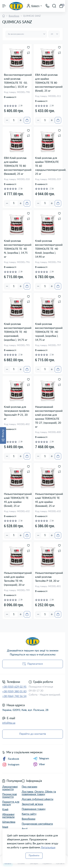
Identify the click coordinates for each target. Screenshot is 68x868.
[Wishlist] (28, 47)
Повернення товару (34, 809)
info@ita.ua (9, 723)
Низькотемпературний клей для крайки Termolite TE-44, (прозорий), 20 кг (17, 579)
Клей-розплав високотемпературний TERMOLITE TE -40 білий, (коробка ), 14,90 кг (48, 249)
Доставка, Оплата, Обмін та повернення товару (39, 793)
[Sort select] (26, 34)
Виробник (14, 16)
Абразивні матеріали (8, 816)
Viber (39, 764)
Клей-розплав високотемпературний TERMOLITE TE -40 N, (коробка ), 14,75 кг (17, 249)
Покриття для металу (11, 803)
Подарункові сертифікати (37, 824)
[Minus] (7, 120)
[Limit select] (54, 34)
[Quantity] (14, 120)
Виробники (29, 819)
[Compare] (28, 53)
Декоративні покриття (10, 788)
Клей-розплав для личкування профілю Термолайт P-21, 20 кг (17, 413)
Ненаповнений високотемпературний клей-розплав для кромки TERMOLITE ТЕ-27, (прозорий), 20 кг (48, 417)
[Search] (54, 6)
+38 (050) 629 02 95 (14, 687)
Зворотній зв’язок (32, 804)
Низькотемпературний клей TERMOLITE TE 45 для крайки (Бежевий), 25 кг (48, 500)
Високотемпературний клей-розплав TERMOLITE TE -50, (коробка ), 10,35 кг (17, 81)
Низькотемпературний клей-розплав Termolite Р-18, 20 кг (48, 577)
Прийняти (34, 856)
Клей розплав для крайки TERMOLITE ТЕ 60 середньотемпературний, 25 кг (48, 166)
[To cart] (27, 120)
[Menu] (4, 6)
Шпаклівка (9, 822)
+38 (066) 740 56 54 (14, 696)
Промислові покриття (10, 796)
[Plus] (21, 120)
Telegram (41, 759)
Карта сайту (29, 814)
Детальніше (48, 848)
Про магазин (29, 787)
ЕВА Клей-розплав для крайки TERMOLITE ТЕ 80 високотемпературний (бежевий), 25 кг (17, 166)
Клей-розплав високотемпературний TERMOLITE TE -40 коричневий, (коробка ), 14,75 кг (17, 332)
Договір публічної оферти (37, 799)
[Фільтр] (3, 435)
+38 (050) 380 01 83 (14, 692)
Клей (5, 810)
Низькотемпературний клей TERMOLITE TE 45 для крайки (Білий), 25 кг (17, 500)
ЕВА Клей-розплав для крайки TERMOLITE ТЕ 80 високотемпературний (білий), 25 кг (48, 83)
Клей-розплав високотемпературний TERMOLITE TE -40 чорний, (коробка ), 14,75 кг (48, 332)
